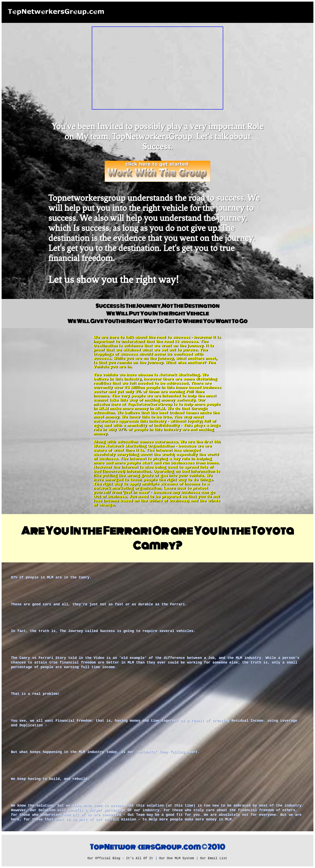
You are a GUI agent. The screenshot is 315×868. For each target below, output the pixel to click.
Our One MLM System (177, 858)
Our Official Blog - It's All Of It (120, 858)
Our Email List (214, 858)
